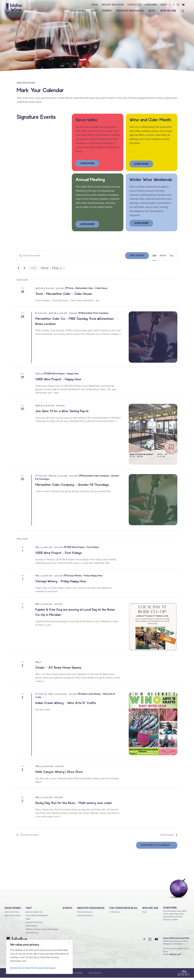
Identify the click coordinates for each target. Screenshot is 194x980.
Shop (163, 5)
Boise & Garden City (34, 914)
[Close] (70, 942)
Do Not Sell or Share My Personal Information (33, 968)
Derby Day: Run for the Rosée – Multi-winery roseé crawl (73, 805)
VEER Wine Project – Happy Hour (58, 381)
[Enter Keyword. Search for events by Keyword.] (71, 258)
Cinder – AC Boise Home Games (58, 670)
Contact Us (134, 5)
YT (183, 5)
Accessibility (77, 975)
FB (174, 5)
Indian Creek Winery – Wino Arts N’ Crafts (66, 705)
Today (33, 270)
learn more (87, 166)
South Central (31, 928)
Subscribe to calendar (155, 847)
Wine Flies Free (32, 935)
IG (178, 5)
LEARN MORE (141, 225)
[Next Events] (24, 270)
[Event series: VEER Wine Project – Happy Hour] (61, 376)
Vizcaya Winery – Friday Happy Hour (61, 583)
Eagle (28, 921)
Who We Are (168, 11)
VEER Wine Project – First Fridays (59, 555)
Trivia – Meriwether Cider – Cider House (64, 296)
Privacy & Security (58, 975)
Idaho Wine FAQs (12, 914)
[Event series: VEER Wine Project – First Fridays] (81, 549)
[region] (39, 957)
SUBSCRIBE (170, 910)
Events (107, 11)
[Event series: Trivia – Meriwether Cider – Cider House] (86, 290)
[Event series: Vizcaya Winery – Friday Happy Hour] (83, 578)
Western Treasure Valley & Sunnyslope (42, 932)
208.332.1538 (175, 957)
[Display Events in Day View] (172, 258)
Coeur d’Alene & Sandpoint (37, 918)
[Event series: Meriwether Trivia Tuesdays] (93, 315)
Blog (152, 11)
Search (183, 11)
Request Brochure (113, 5)
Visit (94, 11)
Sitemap (41, 975)
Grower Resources (85, 918)
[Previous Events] (18, 270)
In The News (114, 914)
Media (95, 5)
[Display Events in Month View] (163, 258)
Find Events (137, 258)
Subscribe (151, 5)
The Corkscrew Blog (123, 910)
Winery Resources (85, 914)
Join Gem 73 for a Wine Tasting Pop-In (62, 413)
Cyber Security (95, 975)
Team (145, 914)
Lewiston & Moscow (34, 925)
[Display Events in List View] (154, 258)
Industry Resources (130, 11)
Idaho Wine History (13, 918)
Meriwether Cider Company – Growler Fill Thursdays (72, 487)
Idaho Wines (78, 11)
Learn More (141, 166)
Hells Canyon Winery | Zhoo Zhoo (59, 774)
